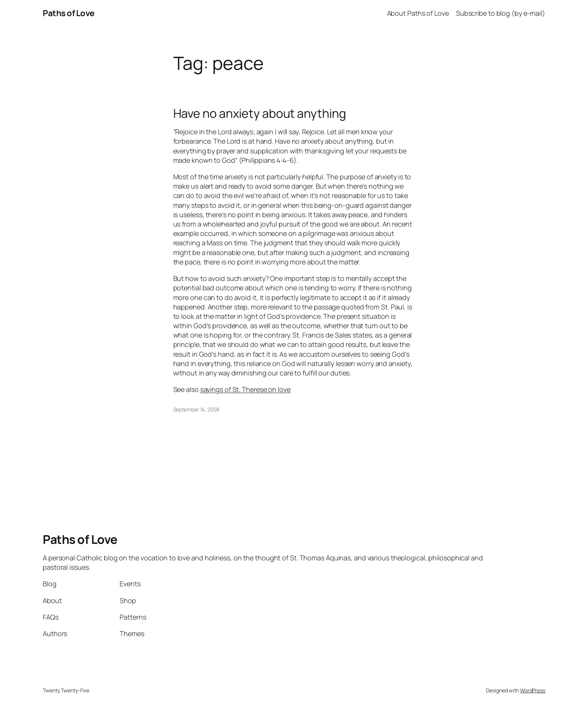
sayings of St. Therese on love (245, 389)
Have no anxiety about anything (260, 113)
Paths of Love (69, 13)
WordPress (533, 690)
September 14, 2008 (196, 409)
